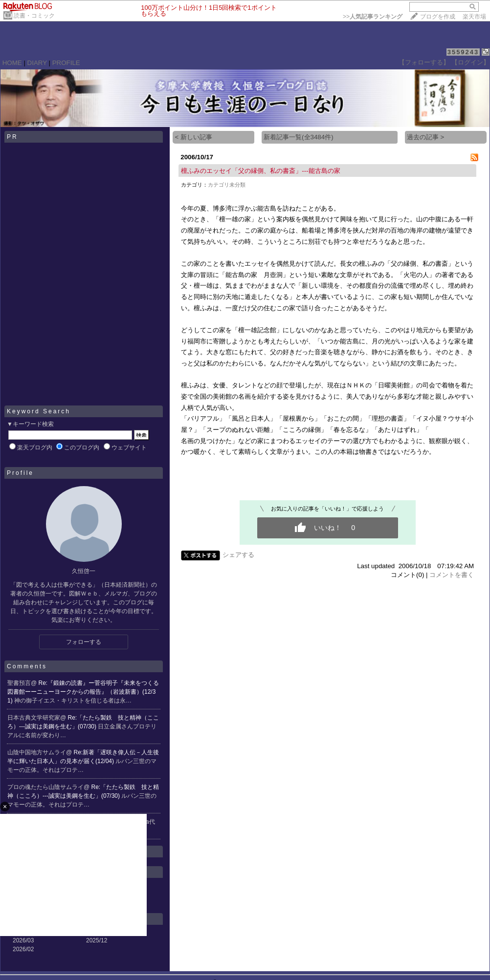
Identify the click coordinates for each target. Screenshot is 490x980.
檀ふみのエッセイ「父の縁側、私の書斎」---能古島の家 (260, 171)
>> (373, 17)
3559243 (463, 52)
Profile (20, 473)
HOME (12, 63)
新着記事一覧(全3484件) (299, 137)
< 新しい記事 (193, 137)
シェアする (238, 555)
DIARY (37, 63)
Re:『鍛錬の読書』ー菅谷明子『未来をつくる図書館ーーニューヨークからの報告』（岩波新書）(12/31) (83, 692)
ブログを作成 (438, 17)
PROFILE (66, 63)
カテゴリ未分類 (227, 185)
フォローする (84, 642)
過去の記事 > (426, 137)
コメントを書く (452, 575)
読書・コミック (34, 16)
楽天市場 (474, 17)
